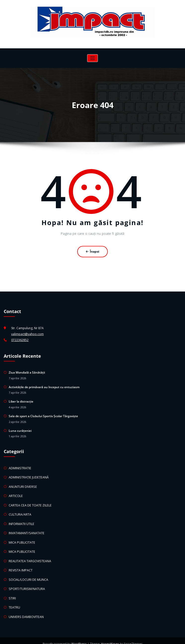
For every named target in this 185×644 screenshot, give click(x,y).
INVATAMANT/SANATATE (26, 529)
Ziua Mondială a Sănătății (27, 372)
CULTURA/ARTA (20, 511)
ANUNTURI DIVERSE (22, 484)
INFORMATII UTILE (21, 520)
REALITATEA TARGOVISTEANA (29, 556)
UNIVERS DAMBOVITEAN (25, 611)
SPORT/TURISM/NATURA (25, 584)
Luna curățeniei (20, 429)
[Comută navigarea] (92, 58)
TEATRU (14, 602)
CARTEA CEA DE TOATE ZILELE (29, 502)
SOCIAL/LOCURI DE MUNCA (28, 574)
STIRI (12, 593)
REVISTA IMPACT (20, 566)
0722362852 (20, 340)
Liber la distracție (21, 400)
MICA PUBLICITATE (22, 538)
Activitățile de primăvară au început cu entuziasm (44, 386)
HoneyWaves (110, 638)
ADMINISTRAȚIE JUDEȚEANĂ (28, 475)
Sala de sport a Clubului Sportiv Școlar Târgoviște (43, 415)
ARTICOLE (16, 493)
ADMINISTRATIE (19, 466)
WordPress (80, 638)
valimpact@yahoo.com (27, 334)
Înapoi (92, 251)
